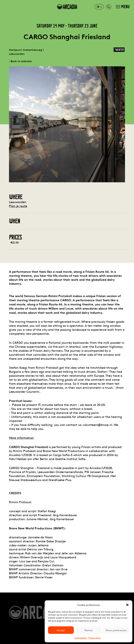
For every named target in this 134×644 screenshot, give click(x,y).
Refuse (88, 630)
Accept (61, 630)
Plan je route (18, 206)
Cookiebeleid (81, 638)
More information (21, 438)
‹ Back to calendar (20, 61)
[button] (127, 605)
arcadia (67, 7)
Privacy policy (95, 638)
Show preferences (116, 630)
